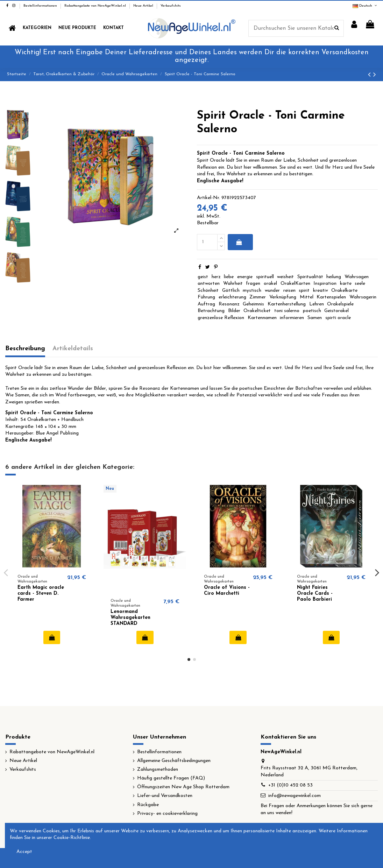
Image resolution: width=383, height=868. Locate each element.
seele (360, 284)
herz (216, 277)
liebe (229, 277)
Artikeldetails (73, 349)
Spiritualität (310, 277)
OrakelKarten (295, 284)
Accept (24, 852)
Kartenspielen (331, 297)
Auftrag (206, 304)
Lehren (317, 304)
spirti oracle (338, 318)
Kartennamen (262, 318)
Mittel (307, 297)
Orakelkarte (344, 291)
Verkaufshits (171, 6)
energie (245, 277)
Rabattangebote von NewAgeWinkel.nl (96, 6)
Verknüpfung (283, 297)
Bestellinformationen (41, 6)
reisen (289, 291)
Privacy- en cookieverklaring (167, 814)
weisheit (285, 277)
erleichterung (232, 297)
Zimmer (258, 297)
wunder (272, 291)
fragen (253, 284)
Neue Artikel (144, 6)
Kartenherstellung (287, 304)
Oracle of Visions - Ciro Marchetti (227, 591)
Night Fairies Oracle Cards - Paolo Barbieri (315, 594)
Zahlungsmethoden (158, 770)
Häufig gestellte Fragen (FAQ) (171, 778)
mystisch (252, 291)
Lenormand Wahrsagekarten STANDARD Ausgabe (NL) (130, 620)
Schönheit (208, 291)
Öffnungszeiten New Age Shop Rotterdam (183, 787)
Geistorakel (336, 311)
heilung (334, 277)
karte (346, 284)
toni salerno (287, 311)
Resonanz (229, 304)
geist (203, 277)
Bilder (234, 311)
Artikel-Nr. (208, 198)
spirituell (265, 277)
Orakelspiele (340, 304)
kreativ (321, 291)
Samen (315, 318)
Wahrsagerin (363, 297)
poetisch (312, 311)
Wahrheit (233, 284)
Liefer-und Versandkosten (165, 796)
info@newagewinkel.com (295, 796)
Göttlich (231, 291)
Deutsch (365, 6)
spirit (304, 291)
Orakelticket (257, 311)
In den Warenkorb (239, 242)
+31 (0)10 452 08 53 (290, 785)
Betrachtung (211, 311)
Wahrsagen (357, 277)
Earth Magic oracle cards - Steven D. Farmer (41, 594)
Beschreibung (25, 349)
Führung (206, 297)
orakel (270, 284)
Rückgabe (148, 805)
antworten (209, 284)
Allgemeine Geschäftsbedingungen (174, 761)
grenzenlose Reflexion (221, 318)
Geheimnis (253, 304)
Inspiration (325, 284)
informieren (292, 318)
